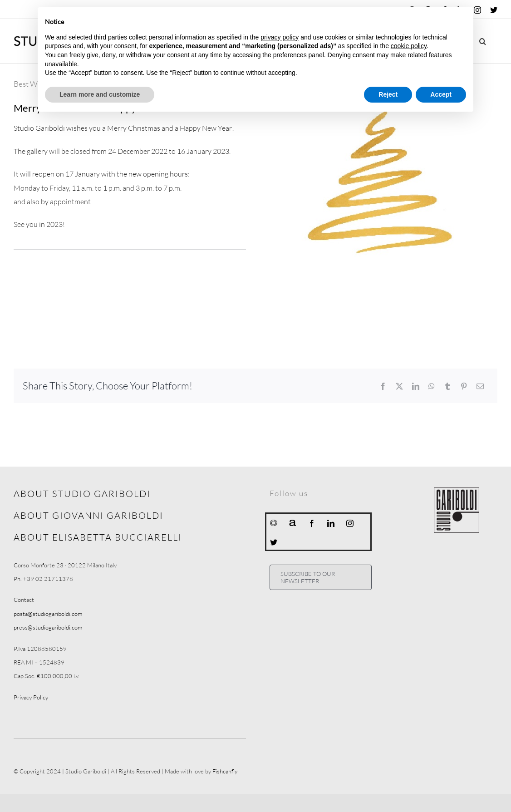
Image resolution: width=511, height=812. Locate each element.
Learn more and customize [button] (100, 94)
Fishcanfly (225, 771)
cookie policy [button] (409, 46)
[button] (483, 41)
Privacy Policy (31, 697)
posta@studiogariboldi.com (48, 614)
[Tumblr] (447, 386)
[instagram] (350, 523)
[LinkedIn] (416, 386)
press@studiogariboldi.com (48, 627)
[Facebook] (383, 386)
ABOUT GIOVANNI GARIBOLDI (88, 515)
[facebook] (312, 523)
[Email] (480, 386)
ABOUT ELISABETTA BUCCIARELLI (98, 537)
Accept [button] (441, 94)
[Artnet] (293, 522)
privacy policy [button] (280, 37)
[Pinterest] (464, 386)
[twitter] (274, 542)
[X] (399, 386)
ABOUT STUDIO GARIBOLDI (82, 494)
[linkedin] (331, 523)
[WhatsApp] (432, 386)
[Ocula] (274, 522)
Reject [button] (388, 94)
